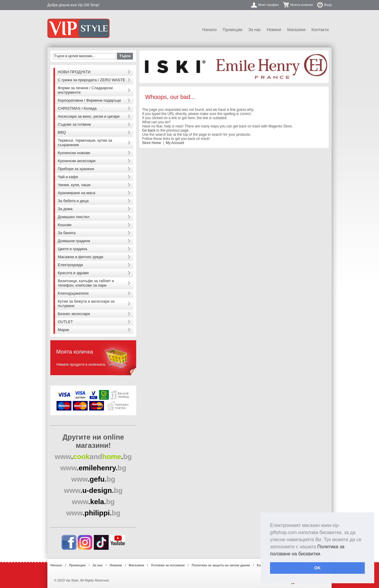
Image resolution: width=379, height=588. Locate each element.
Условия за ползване (168, 565)
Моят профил (268, 5)
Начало (209, 30)
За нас (255, 30)
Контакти (320, 30)
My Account (175, 143)
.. (93, 457)
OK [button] (317, 568)
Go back (149, 130)
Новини (274, 30)
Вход (328, 5)
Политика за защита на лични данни (221, 565)
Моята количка (301, 5)
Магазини (296, 30)
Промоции (233, 30)
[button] (324, 554)
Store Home (152, 143)
